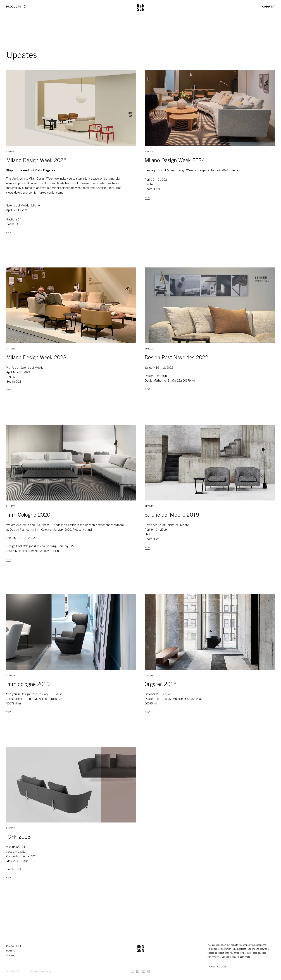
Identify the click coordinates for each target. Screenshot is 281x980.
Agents (10, 956)
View (9, 233)
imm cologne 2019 (28, 685)
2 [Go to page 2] (11, 910)
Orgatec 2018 (161, 685)
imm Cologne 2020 (28, 515)
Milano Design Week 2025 (36, 161)
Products (14, 7)
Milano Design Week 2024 (175, 161)
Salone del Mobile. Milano (23, 206)
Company (268, 7)
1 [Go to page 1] (7, 910)
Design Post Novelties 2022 (177, 358)
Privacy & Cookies (220, 957)
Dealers (11, 951)
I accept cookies (217, 967)
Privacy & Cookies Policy (41, 972)
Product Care (14, 946)
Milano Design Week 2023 (36, 358)
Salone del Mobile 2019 (172, 515)
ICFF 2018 (19, 837)
